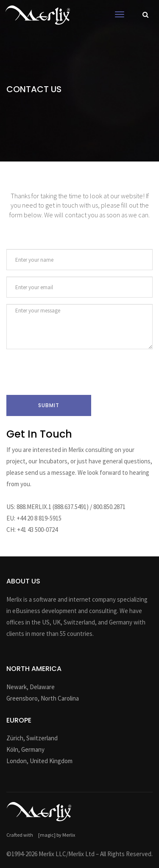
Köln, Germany (25, 749)
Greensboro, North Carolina (43, 698)
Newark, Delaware (31, 687)
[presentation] (71, 372)
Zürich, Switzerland (32, 738)
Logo (38, 15)
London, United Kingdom (39, 761)
